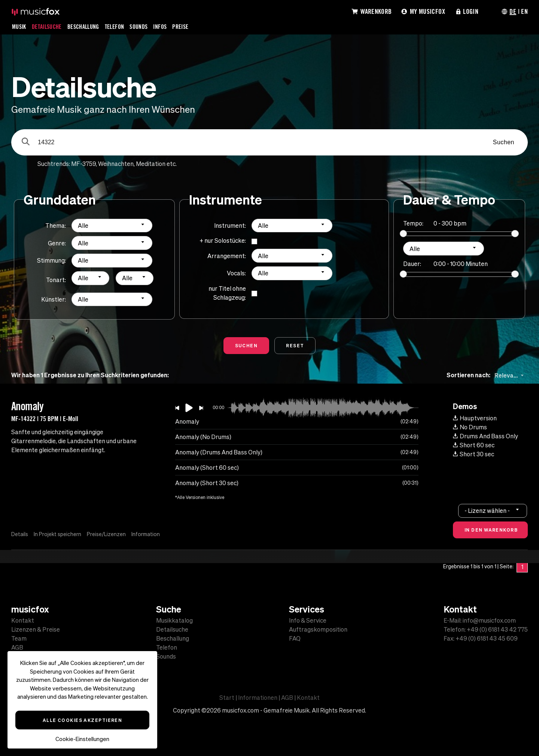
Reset (295, 345)
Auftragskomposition (318, 629)
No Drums (470, 427)
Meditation (151, 164)
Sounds (138, 27)
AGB (17, 647)
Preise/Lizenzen (106, 534)
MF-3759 (83, 164)
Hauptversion (475, 418)
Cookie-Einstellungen (82, 739)
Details (20, 534)
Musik (19, 27)
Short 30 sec (473, 454)
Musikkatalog (174, 620)
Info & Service (308, 620)
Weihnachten (116, 164)
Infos (160, 27)
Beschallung (83, 27)
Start (227, 698)
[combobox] (112, 226)
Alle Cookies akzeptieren (83, 720)
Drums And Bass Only (485, 436)
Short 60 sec (474, 445)
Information (146, 534)
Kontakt (23, 620)
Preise (180, 27)
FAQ (295, 638)
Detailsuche (47, 27)
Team (19, 638)
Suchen (504, 142)
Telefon (115, 27)
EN (524, 11)
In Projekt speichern (57, 534)
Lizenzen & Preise (36, 629)
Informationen (258, 698)
